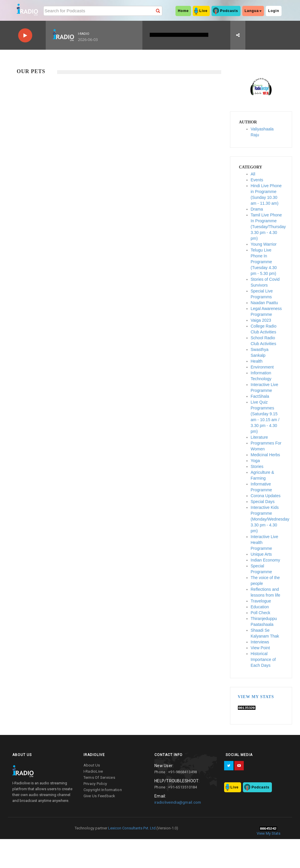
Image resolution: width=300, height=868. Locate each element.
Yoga (255, 461)
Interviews (260, 642)
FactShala (260, 396)
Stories (257, 466)
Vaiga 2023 (261, 320)
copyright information (103, 790)
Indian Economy (265, 560)
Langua (253, 11)
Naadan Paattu (264, 303)
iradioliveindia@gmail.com (178, 802)
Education (260, 607)
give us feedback (99, 796)
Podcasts (229, 11)
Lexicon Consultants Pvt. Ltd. (132, 828)
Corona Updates (266, 496)
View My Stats (256, 697)
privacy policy (95, 784)
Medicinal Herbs (265, 455)
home (183, 11)
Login (274, 11)
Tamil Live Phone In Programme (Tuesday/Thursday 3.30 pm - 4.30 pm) (268, 227)
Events (257, 180)
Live (203, 11)
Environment (262, 367)
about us (92, 765)
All (253, 174)
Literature (259, 437)
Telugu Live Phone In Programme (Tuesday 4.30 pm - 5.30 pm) (264, 262)
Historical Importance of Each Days (263, 659)
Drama (257, 209)
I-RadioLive (93, 771)
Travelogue (261, 601)
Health (257, 361)
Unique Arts (261, 554)
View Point (260, 648)
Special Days (263, 502)
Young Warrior (264, 244)
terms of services (99, 777)
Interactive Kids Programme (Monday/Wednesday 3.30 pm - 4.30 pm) (270, 519)
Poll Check (261, 613)
